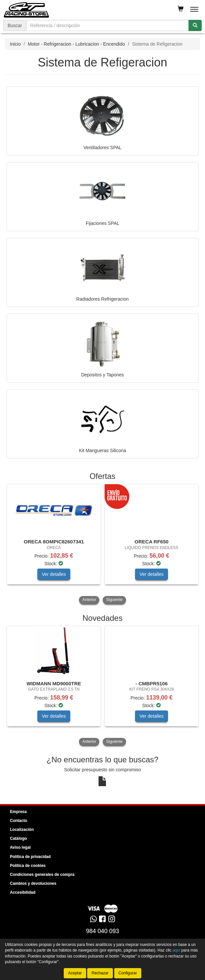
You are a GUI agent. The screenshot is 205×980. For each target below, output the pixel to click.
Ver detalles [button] (54, 574)
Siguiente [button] (114, 600)
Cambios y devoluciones (33, 883)
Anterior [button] (89, 600)
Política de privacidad (30, 857)
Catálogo (18, 838)
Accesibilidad (23, 892)
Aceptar (75, 973)
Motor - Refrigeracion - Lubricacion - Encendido (76, 44)
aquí (176, 950)
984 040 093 (102, 931)
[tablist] (102, 545)
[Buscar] (195, 25)
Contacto (18, 821)
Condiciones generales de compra (42, 874)
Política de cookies (28, 866)
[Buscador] (107, 25)
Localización (22, 830)
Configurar (128, 973)
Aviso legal (20, 847)
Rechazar (100, 973)
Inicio (15, 44)
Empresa (18, 812)
